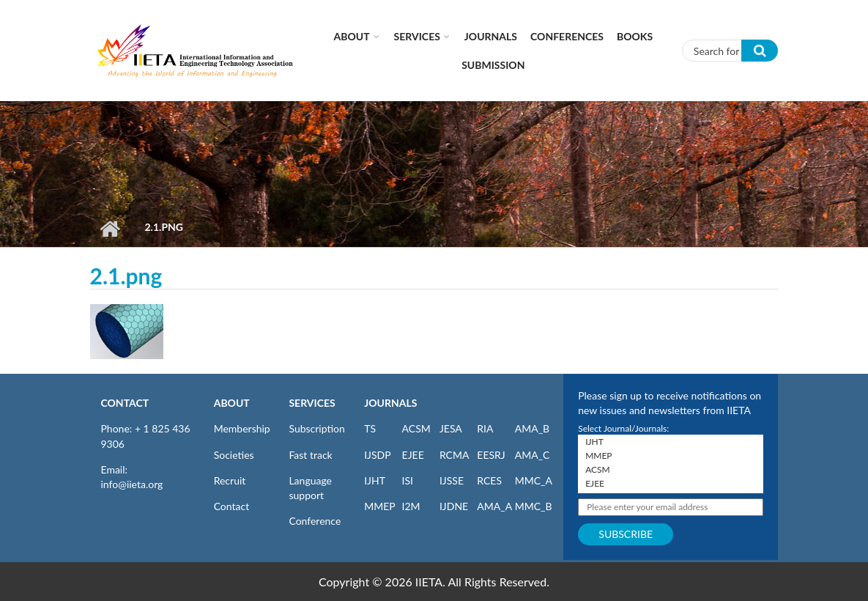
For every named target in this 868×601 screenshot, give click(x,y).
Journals (491, 36)
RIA (485, 428)
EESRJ (491, 455)
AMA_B (532, 428)
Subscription (316, 428)
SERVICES (312, 403)
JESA (451, 428)
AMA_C (533, 455)
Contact (232, 506)
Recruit (230, 480)
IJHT (375, 480)
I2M (411, 506)
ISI (408, 480)
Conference (315, 521)
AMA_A (494, 506)
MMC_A (534, 480)
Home (110, 229)
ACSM (416, 428)
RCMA (455, 455)
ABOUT (232, 403)
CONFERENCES (567, 36)
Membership (242, 428)
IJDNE (454, 506)
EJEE (413, 455)
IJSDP (377, 455)
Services (417, 36)
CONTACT (125, 403)
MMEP (380, 506)
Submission (493, 65)
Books (635, 36)
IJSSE (452, 480)
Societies (234, 455)
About (352, 36)
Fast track (310, 455)
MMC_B (534, 506)
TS (370, 428)
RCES (489, 480)
